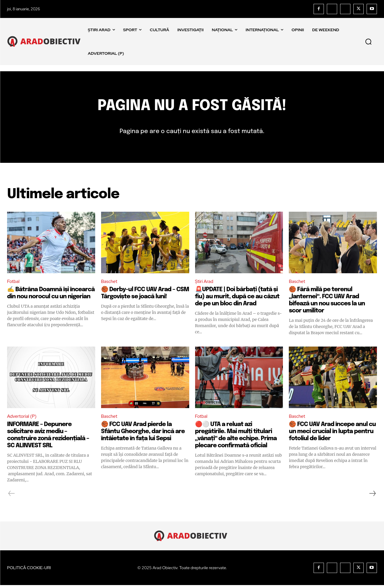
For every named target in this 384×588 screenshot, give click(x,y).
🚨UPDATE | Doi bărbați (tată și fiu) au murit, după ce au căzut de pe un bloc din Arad (237, 299)
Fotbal (14, 283)
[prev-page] (12, 496)
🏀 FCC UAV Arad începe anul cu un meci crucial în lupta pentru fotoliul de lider (332, 434)
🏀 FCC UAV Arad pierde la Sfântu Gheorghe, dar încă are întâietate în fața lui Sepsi (143, 434)
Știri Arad (205, 283)
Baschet (110, 283)
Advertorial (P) (23, 419)
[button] (368, 42)
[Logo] (45, 41)
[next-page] (372, 496)
